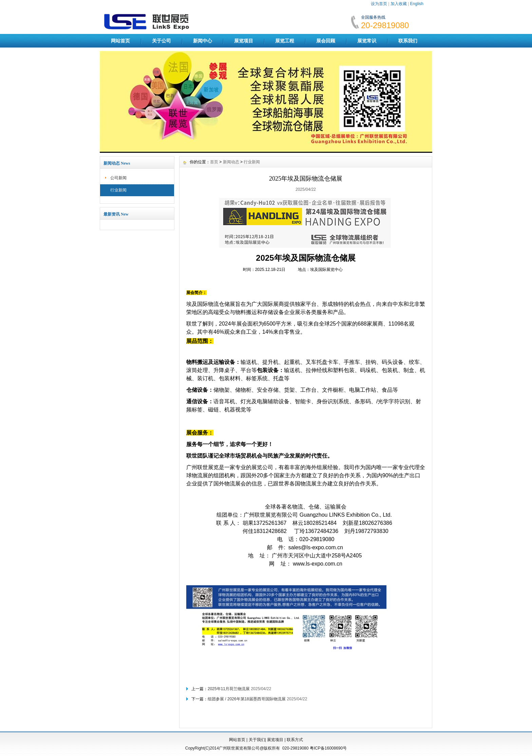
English (417, 4)
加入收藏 (399, 4)
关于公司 (161, 41)
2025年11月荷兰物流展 (229, 689)
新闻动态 (231, 162)
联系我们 (408, 41)
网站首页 (120, 41)
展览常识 (367, 41)
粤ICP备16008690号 (328, 748)
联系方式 (295, 740)
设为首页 (379, 4)
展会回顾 (326, 41)
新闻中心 (203, 41)
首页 (214, 162)
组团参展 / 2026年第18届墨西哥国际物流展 (247, 699)
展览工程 (285, 41)
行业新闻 (118, 190)
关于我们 (257, 740)
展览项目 (244, 41)
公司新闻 (118, 178)
